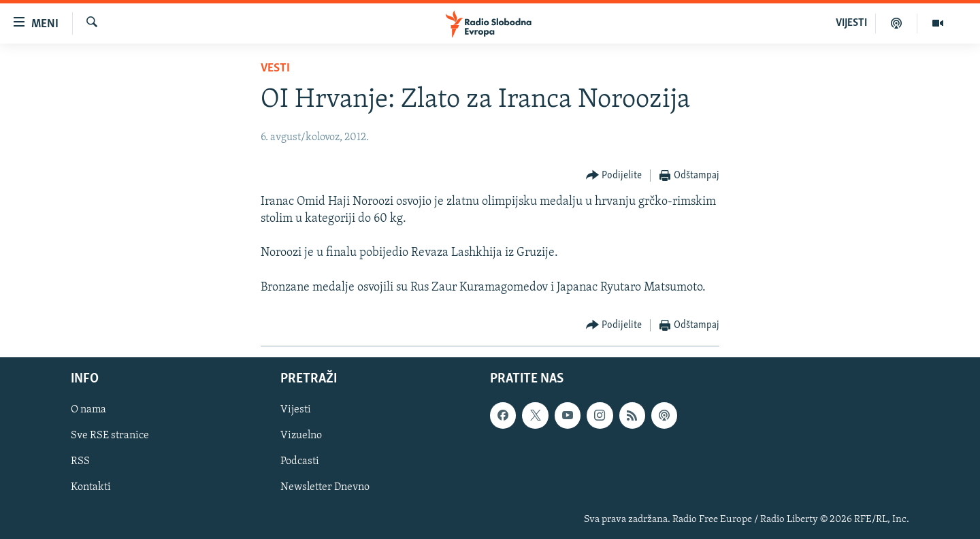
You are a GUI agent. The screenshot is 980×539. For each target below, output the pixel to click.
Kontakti (91, 487)
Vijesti (296, 410)
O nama (88, 410)
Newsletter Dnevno (325, 487)
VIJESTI (851, 23)
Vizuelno (301, 436)
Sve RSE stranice (110, 436)
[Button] (614, 176)
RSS (80, 461)
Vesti (275, 68)
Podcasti (300, 461)
